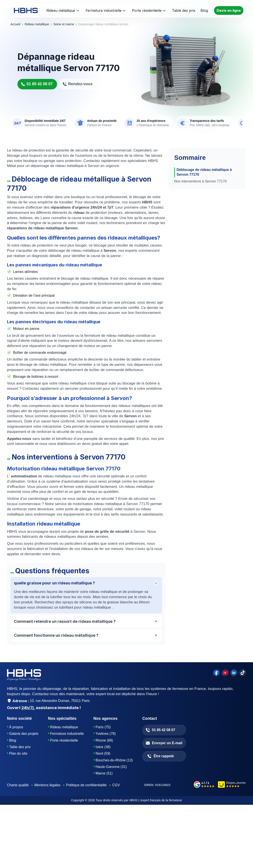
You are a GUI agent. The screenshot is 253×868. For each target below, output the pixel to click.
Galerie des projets (24, 734)
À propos (16, 727)
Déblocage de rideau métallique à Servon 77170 (204, 172)
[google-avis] (204, 785)
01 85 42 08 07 (37, 84)
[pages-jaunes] (232, 785)
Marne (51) (104, 773)
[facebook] (216, 673)
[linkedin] (234, 673)
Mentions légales (47, 785)
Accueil (15, 24)
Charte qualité (18, 785)
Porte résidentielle (151, 10)
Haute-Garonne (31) (111, 767)
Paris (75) (103, 727)
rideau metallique (37, 24)
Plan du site (18, 753)
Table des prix (20, 747)
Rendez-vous (78, 84)
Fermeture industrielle (108, 10)
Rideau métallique (65, 10)
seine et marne (64, 24)
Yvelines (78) (106, 734)
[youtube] (225, 673)
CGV (116, 785)
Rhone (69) (104, 740)
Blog (13, 740)
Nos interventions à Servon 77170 (200, 181)
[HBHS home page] (26, 10)
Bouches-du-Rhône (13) (114, 760)
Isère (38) (103, 747)
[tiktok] (243, 673)
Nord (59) (103, 753)
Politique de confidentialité (86, 785)
